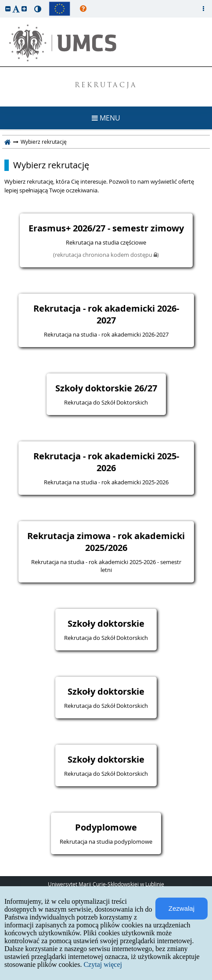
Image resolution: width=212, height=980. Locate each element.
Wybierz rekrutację (51, 165)
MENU (106, 118)
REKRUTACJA (106, 86)
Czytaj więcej (103, 964)
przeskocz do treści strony (2, 2)
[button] (8, 9)
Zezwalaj (181, 908)
